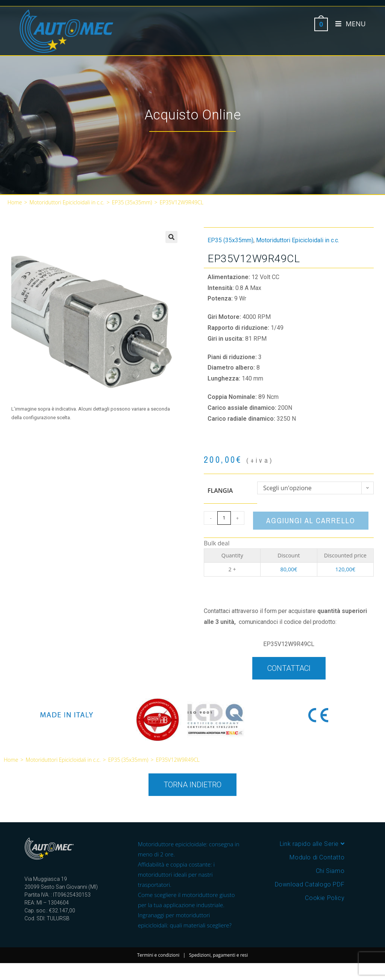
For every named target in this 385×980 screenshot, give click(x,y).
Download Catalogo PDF (310, 884)
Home (15, 202)
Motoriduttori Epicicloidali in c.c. (67, 202)
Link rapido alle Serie (312, 844)
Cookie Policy (325, 898)
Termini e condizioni (158, 955)
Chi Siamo (330, 871)
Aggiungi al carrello (311, 520)
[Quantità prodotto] (224, 518)
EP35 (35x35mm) (132, 202)
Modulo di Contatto (317, 857)
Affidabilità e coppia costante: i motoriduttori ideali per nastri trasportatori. (176, 874)
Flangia (220, 491)
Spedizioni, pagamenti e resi (219, 955)
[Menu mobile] (348, 24)
